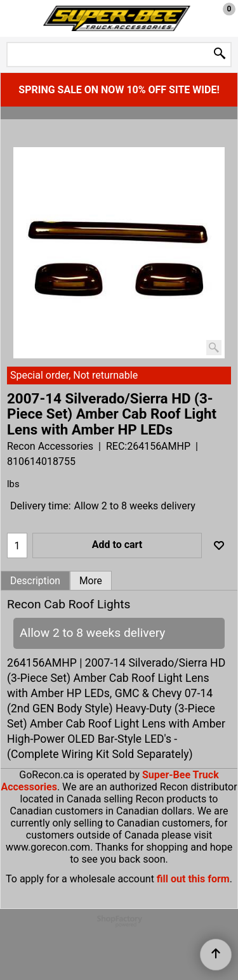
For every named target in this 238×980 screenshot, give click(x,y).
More (91, 581)
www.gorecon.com (48, 847)
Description (35, 581)
